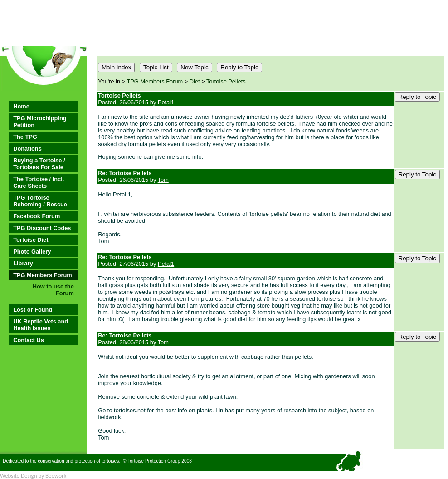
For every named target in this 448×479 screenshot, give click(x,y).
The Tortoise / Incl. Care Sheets (39, 182)
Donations (27, 149)
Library (23, 263)
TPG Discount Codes (42, 228)
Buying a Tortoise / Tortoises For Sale (39, 164)
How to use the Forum (53, 290)
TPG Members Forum (42, 275)
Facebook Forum (37, 216)
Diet (195, 81)
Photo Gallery (32, 252)
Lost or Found (33, 310)
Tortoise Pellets (226, 81)
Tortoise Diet (31, 240)
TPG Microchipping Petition (40, 122)
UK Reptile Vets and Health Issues (41, 325)
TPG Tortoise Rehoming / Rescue (40, 201)
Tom (163, 180)
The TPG (25, 137)
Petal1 (166, 102)
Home (21, 106)
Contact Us (29, 340)
